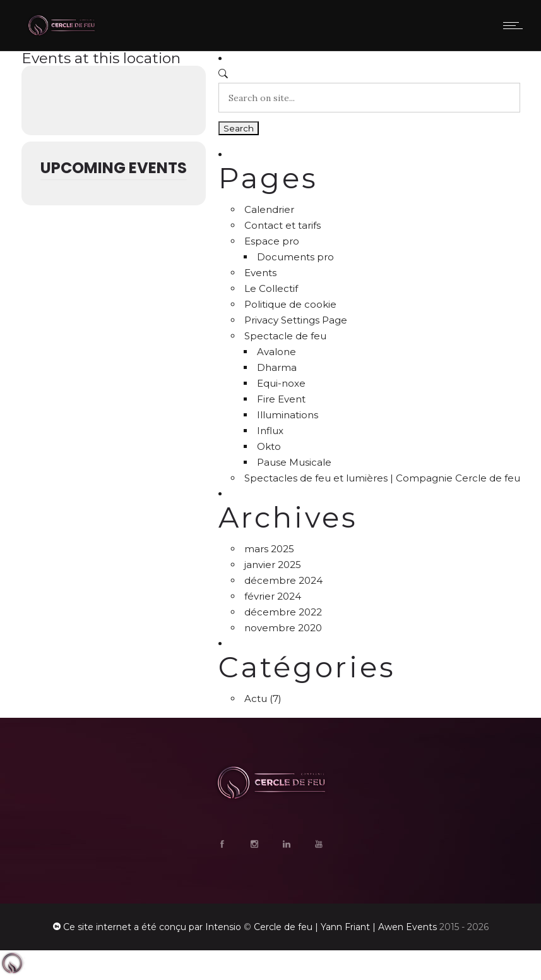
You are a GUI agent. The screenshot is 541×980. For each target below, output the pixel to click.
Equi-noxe (281, 383)
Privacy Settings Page (296, 320)
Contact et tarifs (282, 225)
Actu (256, 699)
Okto (269, 446)
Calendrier (269, 209)
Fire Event (281, 399)
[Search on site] (369, 98)
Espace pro (272, 241)
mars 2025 (269, 549)
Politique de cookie (290, 304)
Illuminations (288, 415)
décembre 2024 (283, 580)
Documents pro (295, 257)
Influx (270, 431)
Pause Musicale (294, 462)
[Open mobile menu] (516, 25)
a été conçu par (168, 927)
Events (260, 273)
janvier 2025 (273, 565)
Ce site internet (97, 927)
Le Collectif (271, 288)
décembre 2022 (283, 612)
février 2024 (273, 596)
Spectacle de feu (285, 336)
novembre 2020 (283, 628)
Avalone (276, 352)
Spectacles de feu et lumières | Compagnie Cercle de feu (382, 478)
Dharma (277, 367)
